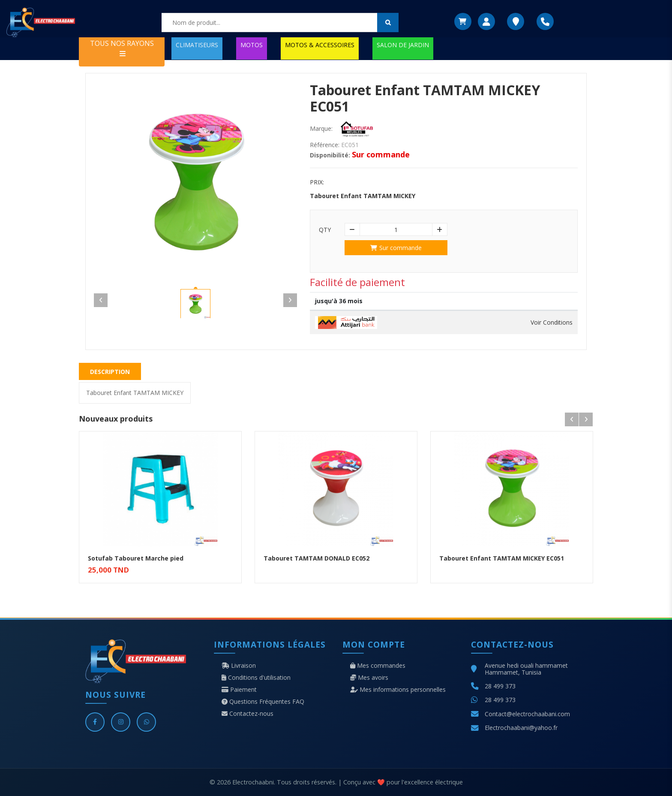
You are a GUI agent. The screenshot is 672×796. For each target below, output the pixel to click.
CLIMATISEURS (197, 45)
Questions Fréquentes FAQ (263, 702)
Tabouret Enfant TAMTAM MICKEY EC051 (502, 558)
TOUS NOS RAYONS (122, 48)
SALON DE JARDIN (403, 45)
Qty (325, 230)
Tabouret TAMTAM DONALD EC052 (316, 558)
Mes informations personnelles (398, 690)
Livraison (239, 666)
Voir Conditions (552, 323)
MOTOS (252, 45)
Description (110, 372)
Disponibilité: (330, 155)
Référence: (325, 145)
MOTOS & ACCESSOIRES (320, 45)
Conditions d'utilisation (256, 678)
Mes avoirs (369, 678)
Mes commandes (378, 666)
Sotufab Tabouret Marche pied (136, 558)
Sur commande (396, 248)
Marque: (321, 129)
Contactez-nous (247, 714)
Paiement (239, 690)
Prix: (317, 182)
